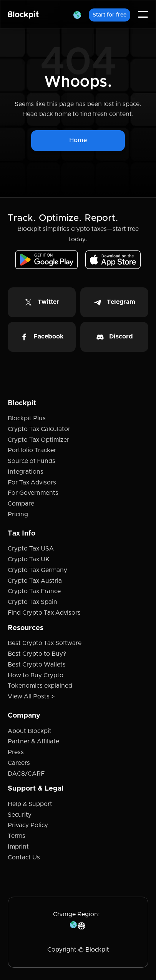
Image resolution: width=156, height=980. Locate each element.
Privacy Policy (28, 825)
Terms (17, 836)
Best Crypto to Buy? (37, 654)
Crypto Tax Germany (37, 570)
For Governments (33, 493)
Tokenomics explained (40, 686)
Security (20, 815)
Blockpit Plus (27, 418)
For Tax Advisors (32, 483)
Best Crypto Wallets (37, 665)
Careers (19, 763)
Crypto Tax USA (31, 549)
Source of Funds (32, 461)
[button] (77, 14)
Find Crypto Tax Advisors (44, 613)
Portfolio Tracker (32, 450)
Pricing (18, 514)
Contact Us (24, 857)
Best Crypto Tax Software (45, 643)
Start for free (110, 15)
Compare (21, 504)
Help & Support (30, 804)
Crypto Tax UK (29, 559)
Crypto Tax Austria (35, 581)
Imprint (18, 847)
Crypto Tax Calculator (39, 429)
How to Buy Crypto (36, 675)
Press (16, 752)
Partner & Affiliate (33, 741)
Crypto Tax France (34, 591)
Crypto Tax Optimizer (38, 440)
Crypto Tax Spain (32, 602)
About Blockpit (30, 731)
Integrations (26, 472)
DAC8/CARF (26, 774)
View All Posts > (31, 696)
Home (78, 140)
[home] (23, 14)
